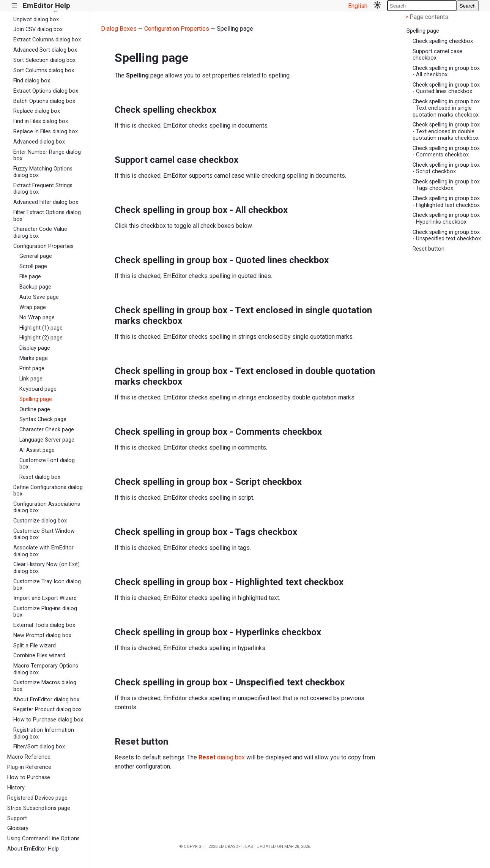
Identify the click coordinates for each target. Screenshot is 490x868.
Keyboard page (38, 389)
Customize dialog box (40, 521)
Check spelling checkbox (443, 41)
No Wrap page (37, 318)
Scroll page (33, 266)
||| (15, 6)
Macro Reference (29, 757)
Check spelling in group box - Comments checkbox (446, 152)
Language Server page (47, 440)
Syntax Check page (43, 419)
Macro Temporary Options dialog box (46, 669)
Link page (31, 379)
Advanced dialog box (39, 142)
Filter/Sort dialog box (39, 747)
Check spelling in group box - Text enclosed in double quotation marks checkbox (446, 131)
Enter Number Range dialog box (47, 155)
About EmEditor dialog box (46, 700)
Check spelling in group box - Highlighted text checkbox (446, 202)
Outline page (35, 410)
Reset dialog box (40, 477)
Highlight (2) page (41, 338)
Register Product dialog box (47, 709)
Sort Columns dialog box (44, 70)
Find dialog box (32, 81)
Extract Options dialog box (46, 91)
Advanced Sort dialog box (45, 50)
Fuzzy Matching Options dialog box (43, 172)
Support (17, 818)
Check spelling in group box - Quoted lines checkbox (446, 88)
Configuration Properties (43, 246)
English (358, 6)
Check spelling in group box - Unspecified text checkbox (447, 235)
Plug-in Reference (29, 767)
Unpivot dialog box (36, 20)
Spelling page (36, 399)
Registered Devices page (37, 798)
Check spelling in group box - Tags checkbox (446, 185)
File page (30, 277)
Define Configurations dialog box (48, 491)
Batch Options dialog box (44, 101)
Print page (32, 369)
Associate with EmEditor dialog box (43, 551)
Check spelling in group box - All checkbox (446, 71)
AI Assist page (37, 450)
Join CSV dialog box (38, 29)
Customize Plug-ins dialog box (45, 612)
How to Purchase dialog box (48, 720)
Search (468, 6)
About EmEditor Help (33, 849)
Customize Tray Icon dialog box (47, 585)
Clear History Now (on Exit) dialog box (46, 568)
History (16, 788)
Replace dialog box (37, 111)
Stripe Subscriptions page (39, 808)
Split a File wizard (35, 646)
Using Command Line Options (43, 839)
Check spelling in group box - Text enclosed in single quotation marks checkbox (446, 108)
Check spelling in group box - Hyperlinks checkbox (446, 218)
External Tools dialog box (44, 625)
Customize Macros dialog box (45, 686)
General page (36, 256)
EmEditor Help (46, 6)
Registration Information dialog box (44, 733)
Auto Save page (39, 297)
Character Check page (47, 430)
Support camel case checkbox (437, 55)
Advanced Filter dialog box (46, 202)
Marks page (34, 358)
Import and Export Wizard (45, 598)
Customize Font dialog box (47, 464)
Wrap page (33, 307)
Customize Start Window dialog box (44, 534)
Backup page (35, 287)
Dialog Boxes (119, 29)
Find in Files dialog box (41, 121)
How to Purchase (29, 777)
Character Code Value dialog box (40, 232)
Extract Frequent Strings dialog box (43, 189)
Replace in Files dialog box (46, 132)
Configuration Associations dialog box (47, 507)
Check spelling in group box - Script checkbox (446, 168)
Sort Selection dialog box (44, 60)
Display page (35, 348)
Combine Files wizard (39, 656)
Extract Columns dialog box (47, 40)
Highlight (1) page (41, 328)
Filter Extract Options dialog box (47, 216)
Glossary (18, 828)
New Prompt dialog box (42, 635)
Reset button (429, 249)
